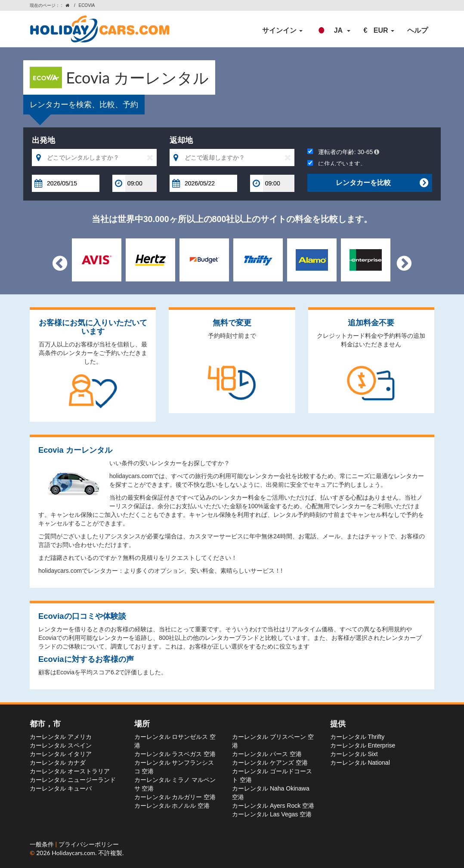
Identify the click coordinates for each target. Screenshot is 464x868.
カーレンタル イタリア (61, 754)
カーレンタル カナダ (58, 763)
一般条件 (43, 844)
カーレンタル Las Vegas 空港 (272, 814)
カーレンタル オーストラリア (70, 771)
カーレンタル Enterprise (363, 745)
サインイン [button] (282, 30)
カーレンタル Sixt (354, 754)
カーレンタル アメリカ (61, 737)
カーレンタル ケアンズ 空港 (270, 763)
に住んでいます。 (337, 164)
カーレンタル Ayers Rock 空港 (273, 806)
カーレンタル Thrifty (357, 737)
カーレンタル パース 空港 (267, 754)
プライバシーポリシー (89, 844)
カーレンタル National (360, 763)
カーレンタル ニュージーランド (73, 780)
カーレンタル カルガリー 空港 (175, 797)
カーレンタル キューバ (61, 788)
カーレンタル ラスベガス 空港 (175, 754)
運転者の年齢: (343, 152)
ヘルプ (418, 30)
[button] (333, 31)
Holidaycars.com (73, 853)
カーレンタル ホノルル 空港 (172, 806)
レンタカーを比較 (382, 183)
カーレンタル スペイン (61, 745)
